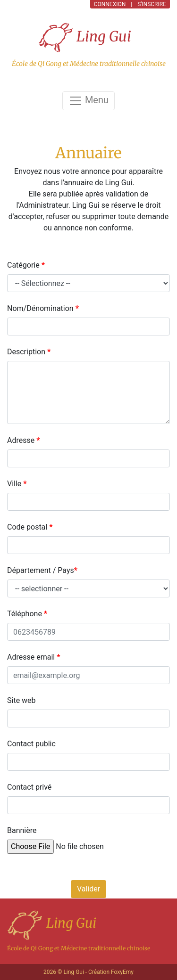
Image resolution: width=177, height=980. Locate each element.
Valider (88, 889)
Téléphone (27, 614)
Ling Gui (85, 37)
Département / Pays (42, 570)
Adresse (23, 440)
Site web (21, 700)
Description (29, 352)
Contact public (31, 744)
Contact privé (29, 787)
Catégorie (26, 265)
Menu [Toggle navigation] (88, 101)
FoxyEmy (122, 972)
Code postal (30, 527)
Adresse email (34, 657)
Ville (17, 484)
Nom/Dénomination (43, 308)
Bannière (22, 830)
